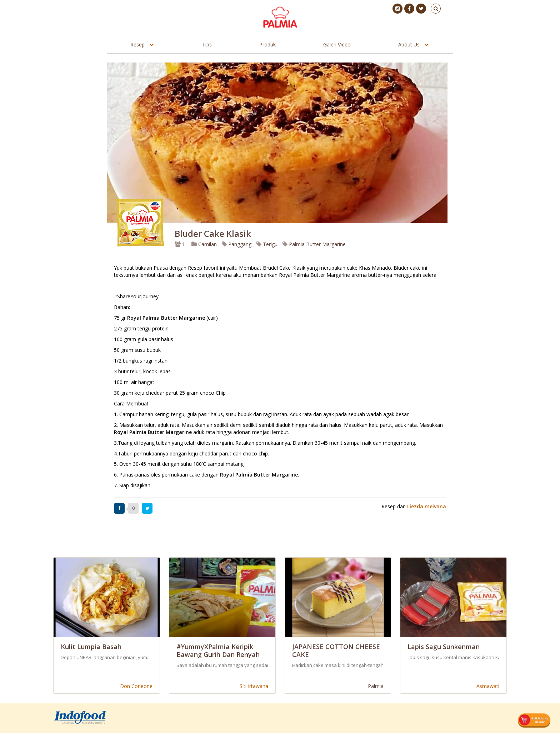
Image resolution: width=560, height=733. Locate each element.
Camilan (204, 244)
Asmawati (488, 686)
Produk (267, 44)
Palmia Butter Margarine (314, 244)
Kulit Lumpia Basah (91, 647)
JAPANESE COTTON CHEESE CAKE (336, 650)
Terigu (267, 244)
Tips (207, 44)
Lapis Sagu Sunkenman (444, 647)
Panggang (237, 244)
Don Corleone (136, 686)
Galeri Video (337, 44)
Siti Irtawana (254, 686)
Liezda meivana (427, 506)
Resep (137, 44)
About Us (409, 44)
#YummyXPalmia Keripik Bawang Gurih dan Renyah (218, 650)
